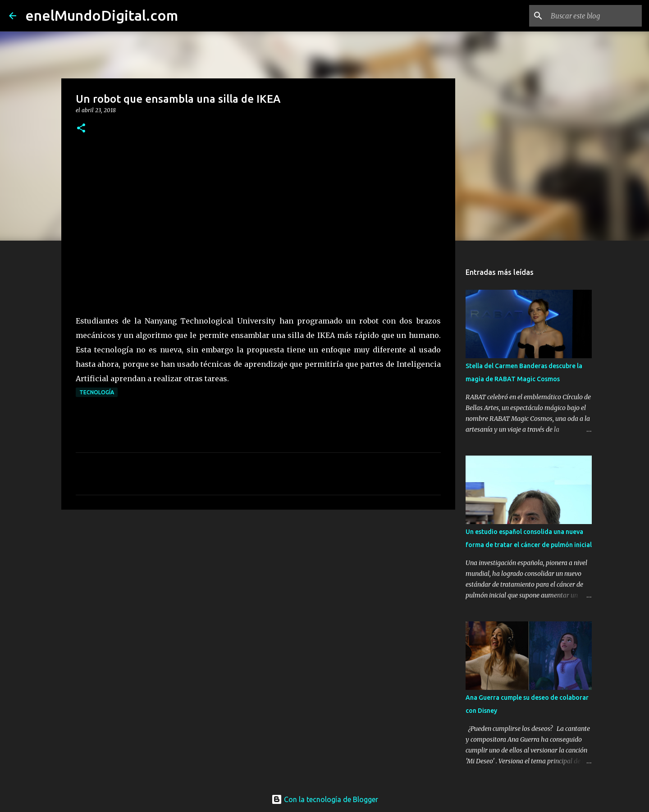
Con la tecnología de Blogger (325, 799)
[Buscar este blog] (594, 16)
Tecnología (97, 392)
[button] (81, 129)
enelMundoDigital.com (102, 15)
